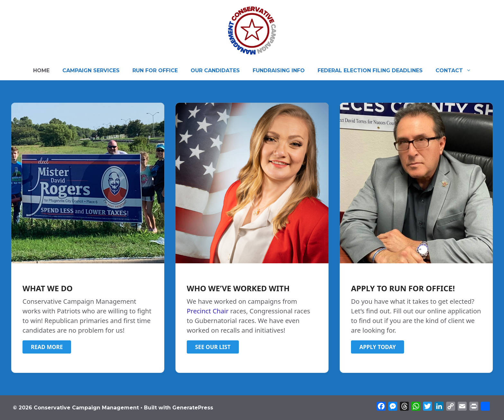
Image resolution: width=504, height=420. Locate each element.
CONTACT (457, 71)
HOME (41, 70)
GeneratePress (193, 408)
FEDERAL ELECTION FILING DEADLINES (370, 70)
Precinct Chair (208, 311)
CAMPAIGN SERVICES (91, 70)
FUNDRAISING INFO (279, 70)
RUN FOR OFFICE (155, 70)
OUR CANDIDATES (215, 70)
